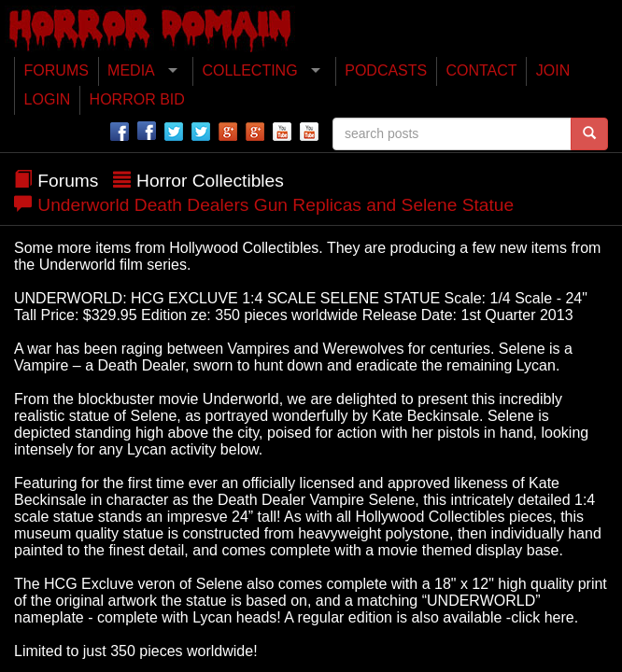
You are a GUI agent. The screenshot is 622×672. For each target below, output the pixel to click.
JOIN (553, 70)
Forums (68, 181)
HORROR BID (137, 99)
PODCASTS (386, 70)
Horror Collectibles (210, 181)
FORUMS (57, 70)
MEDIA (131, 70)
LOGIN (48, 99)
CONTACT (481, 70)
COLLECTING (249, 70)
